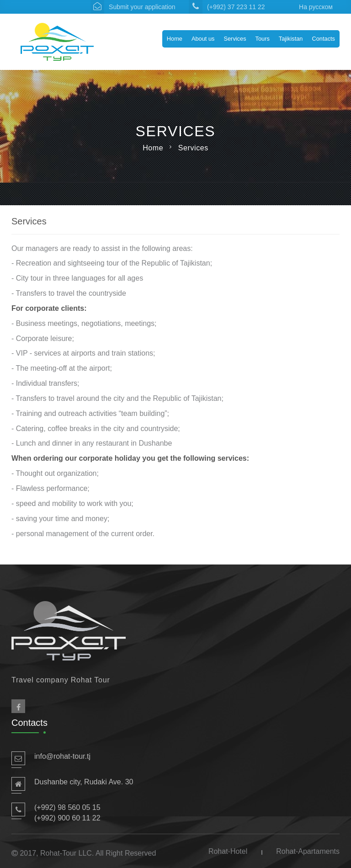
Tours (263, 39)
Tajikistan (291, 39)
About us (203, 39)
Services (235, 39)
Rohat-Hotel (228, 851)
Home (175, 39)
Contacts (323, 39)
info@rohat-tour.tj (62, 756)
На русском (316, 7)
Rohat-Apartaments (308, 851)
